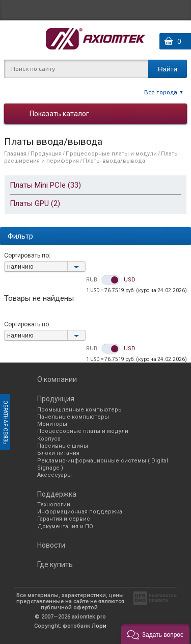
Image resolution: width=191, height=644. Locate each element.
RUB (92, 280)
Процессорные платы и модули (111, 154)
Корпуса (49, 439)
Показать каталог (59, 114)
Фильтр (20, 236)
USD (130, 280)
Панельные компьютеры (73, 417)
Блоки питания (58, 453)
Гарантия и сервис (64, 519)
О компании (57, 379)
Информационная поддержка (80, 512)
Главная (15, 154)
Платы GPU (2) (35, 203)
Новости (51, 545)
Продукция (46, 154)
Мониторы (52, 424)
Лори (99, 626)
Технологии (54, 505)
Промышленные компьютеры (80, 410)
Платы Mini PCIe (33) (45, 185)
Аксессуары (54, 475)
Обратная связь (5, 422)
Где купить (55, 564)
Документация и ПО (65, 526)
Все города (161, 92)
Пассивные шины (63, 446)
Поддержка (57, 494)
